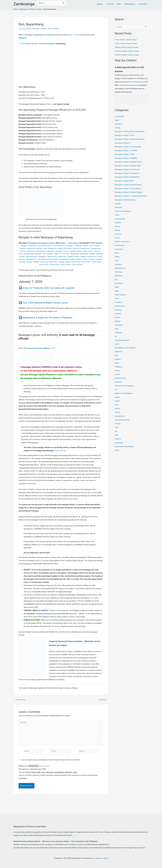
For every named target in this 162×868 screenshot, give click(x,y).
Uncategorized (120, 419)
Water (117, 438)
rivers (117, 407)
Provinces (110, 4)
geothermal (119, 278)
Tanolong (77, 265)
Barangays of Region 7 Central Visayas (129, 189)
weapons (118, 442)
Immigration (119, 328)
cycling (117, 229)
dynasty (118, 233)
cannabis (118, 206)
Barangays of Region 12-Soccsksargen (129, 147)
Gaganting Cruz (121, 271)
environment (119, 252)
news (117, 358)
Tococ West (30, 267)
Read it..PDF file (61, 456)
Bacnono (29, 251)
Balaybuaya (38, 251)
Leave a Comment (25, 29)
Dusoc (31, 256)
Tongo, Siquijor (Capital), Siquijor (127, 40)
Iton (71, 256)
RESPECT (129, 82)
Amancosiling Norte (47, 248)
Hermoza (38, 256)
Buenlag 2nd (56, 254)
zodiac (117, 453)
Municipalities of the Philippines (127, 351)
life (116, 339)
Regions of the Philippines (124, 396)
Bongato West (26, 254)
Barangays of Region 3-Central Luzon (129, 170)
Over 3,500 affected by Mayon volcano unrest (51, 308)
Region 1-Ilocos (75, 35)
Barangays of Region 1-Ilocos (45, 29)
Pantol (35, 262)
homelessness (120, 309)
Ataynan (22, 251)
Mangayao (80, 259)
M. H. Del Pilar (92, 256)
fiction (117, 256)
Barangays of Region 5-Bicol (125, 181)
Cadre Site (66, 254)
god (116, 282)
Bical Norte (78, 251)
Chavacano (143, 4)
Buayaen (36, 254)
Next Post (103, 705)
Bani (54, 251)
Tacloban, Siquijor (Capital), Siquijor (128, 55)
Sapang (48, 265)
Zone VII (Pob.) (70, 270)
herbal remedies (121, 297)
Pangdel (28, 262)
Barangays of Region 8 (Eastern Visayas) (130, 192)
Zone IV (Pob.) (89, 267)
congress (118, 225)
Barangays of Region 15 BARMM (127, 158)
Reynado (67, 262)
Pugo (60, 262)
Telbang (92, 265)
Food (117, 263)
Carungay (74, 254)
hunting (118, 320)
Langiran (77, 256)
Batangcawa (62, 251)
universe (118, 426)
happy (117, 290)
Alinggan (25, 248)
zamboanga (119, 445)
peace (117, 366)
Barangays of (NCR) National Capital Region (131, 132)
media (117, 347)
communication (121, 221)
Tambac (62, 265)
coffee (117, 218)
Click (23, 44)
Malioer (58, 259)
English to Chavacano (123, 244)
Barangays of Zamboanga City (126, 202)
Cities (119, 4)
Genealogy (119, 275)
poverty (118, 377)
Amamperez (34, 248)
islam (117, 332)
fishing (117, 259)
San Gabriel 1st (77, 262)
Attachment (23, 774)
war (116, 434)
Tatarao (85, 265)
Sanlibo (41, 265)
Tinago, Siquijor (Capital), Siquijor (127, 44)
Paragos (42, 262)
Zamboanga (24, 4)
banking (118, 128)
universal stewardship (123, 423)
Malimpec (50, 259)
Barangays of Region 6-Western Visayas (130, 185)
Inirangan (64, 256)
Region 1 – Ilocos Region (74, 243)
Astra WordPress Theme (100, 858)
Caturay (82, 254)
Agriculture (119, 124)
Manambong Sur (69, 259)
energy (117, 240)
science (118, 411)
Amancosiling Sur (63, 248)
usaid (117, 430)
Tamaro (55, 265)
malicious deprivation (123, 343)
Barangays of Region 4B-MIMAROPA (128, 177)
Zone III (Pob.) (77, 267)
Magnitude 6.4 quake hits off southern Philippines (54, 323)
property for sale (121, 381)
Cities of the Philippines (124, 214)
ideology (118, 324)
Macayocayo (23, 259)
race (116, 392)
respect (118, 404)
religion (118, 400)
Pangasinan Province (51, 243)
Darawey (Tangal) (93, 254)
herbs (117, 301)
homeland (118, 305)
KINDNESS (139, 82)
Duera (25, 256)
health (117, 294)
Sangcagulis (32, 265)
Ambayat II (84, 248)
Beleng (70, 251)
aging (117, 120)
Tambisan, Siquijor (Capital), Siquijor (128, 51)
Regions (100, 4)
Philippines (23, 38)
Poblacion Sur (52, 262)
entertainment (120, 248)
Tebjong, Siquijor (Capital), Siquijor (128, 47)
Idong (45, 256)
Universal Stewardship (130, 85)
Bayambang (39, 35)
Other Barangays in (51, 44)
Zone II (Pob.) (65, 267)
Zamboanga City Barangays (125, 449)
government (119, 286)
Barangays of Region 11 (124, 143)
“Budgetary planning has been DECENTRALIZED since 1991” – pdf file (62, 619)
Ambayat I (75, 248)
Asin (97, 248)
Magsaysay (34, 259)
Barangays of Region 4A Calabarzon (128, 173)
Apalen (92, 248)
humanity (118, 316)
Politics (118, 373)
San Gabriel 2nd (90, 262)
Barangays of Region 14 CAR (125, 154)
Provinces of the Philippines (125, 388)
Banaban (47, 251)
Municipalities (130, 4)
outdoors (118, 362)
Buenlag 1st (45, 254)
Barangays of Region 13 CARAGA (127, 151)
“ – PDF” (42, 354)
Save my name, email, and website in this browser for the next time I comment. (51, 768)
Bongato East (97, 251)
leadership (119, 335)
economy (118, 237)
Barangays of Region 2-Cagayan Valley (129, 166)
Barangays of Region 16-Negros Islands (129, 162)
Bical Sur (87, 251)
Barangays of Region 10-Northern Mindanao (131, 139)
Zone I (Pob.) (54, 267)
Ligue (83, 256)
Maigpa (42, 259)
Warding (39, 267)
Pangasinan (53, 35)
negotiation (119, 354)
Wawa (45, 267)
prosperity (119, 385)
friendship (119, 267)
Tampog (69, 265)
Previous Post (20, 705)
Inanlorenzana (54, 256)
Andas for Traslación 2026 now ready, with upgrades (55, 293)
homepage (119, 313)
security (118, 415)
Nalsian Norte (91, 259)
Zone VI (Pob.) (57, 270)
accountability (120, 116)
